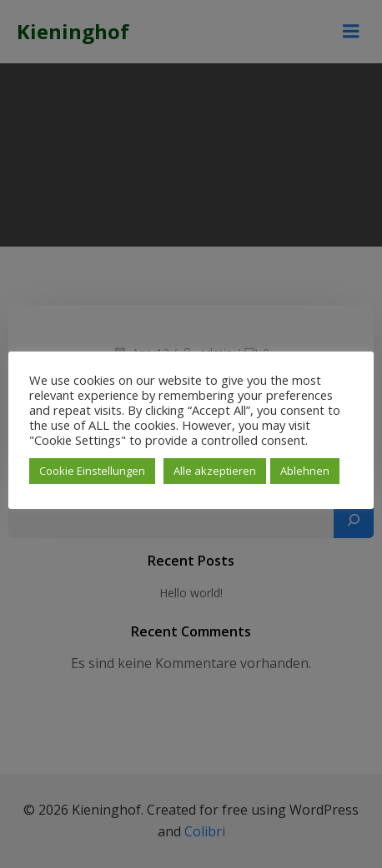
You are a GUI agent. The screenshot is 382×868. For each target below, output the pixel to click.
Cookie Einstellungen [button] (92, 471)
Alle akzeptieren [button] (215, 471)
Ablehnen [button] (305, 471)
